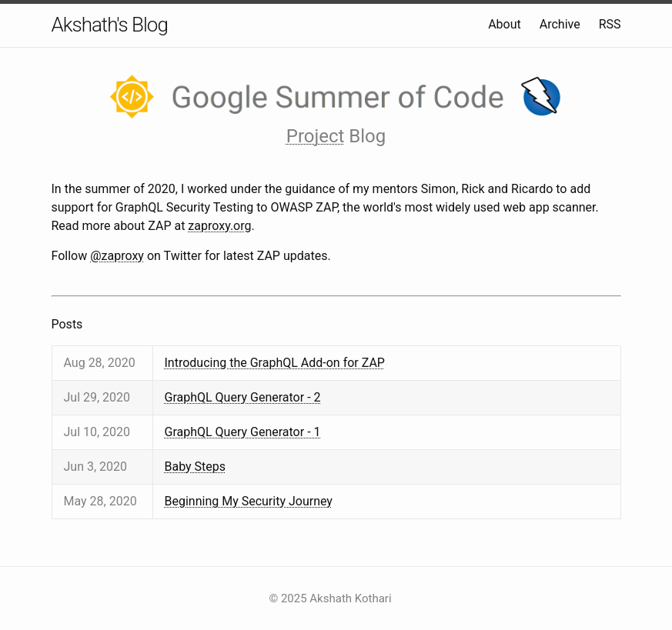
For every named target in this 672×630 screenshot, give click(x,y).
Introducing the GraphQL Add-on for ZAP (275, 363)
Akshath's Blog (110, 25)
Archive (560, 24)
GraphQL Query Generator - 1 (243, 432)
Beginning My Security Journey (249, 501)
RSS (610, 24)
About (505, 24)
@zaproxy (117, 256)
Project (316, 136)
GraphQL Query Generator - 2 (243, 397)
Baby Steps (196, 467)
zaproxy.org (219, 226)
